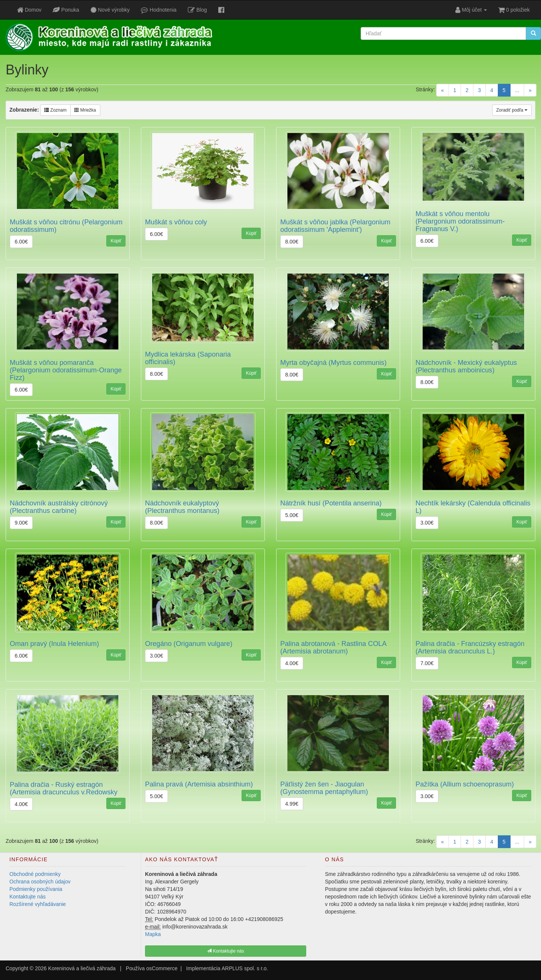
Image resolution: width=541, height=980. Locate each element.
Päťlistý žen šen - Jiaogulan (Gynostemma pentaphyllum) (324, 788)
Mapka (153, 934)
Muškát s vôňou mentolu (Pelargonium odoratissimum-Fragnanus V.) (460, 221)
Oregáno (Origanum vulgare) (189, 644)
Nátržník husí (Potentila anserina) (331, 503)
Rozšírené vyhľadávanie (38, 904)
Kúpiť (116, 241)
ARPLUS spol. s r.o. (245, 968)
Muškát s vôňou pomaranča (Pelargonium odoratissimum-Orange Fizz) (66, 370)
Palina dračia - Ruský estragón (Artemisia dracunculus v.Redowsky (64, 788)
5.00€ (292, 515)
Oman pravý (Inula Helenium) (54, 644)
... (517, 90)
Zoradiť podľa (512, 110)
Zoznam (55, 110)
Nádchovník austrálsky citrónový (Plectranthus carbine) (59, 507)
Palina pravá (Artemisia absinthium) (199, 784)
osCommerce (162, 968)
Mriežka (85, 110)
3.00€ (427, 523)
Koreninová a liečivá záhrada (82, 968)
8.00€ (292, 242)
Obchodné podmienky (35, 874)
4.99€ (292, 804)
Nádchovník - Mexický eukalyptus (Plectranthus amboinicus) (466, 366)
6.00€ (21, 242)
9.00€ (21, 523)
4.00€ (292, 663)
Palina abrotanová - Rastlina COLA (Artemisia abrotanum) (333, 647)
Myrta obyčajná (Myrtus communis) (333, 363)
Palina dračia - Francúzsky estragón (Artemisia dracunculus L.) (470, 647)
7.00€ (427, 663)
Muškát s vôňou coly (176, 222)
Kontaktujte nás (28, 897)
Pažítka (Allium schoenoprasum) (465, 784)
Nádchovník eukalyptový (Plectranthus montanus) (182, 507)
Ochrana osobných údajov (40, 882)
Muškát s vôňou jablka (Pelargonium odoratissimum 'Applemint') (335, 226)
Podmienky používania (36, 889)
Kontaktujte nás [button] (225, 951)
